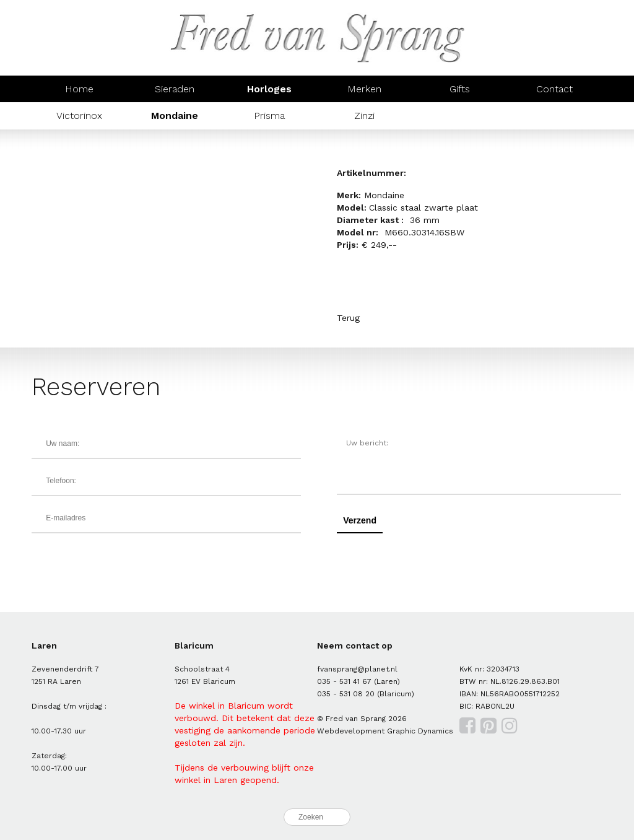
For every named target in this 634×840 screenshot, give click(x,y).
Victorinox (79, 116)
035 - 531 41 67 (344, 681)
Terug (348, 318)
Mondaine (175, 116)
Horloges (269, 89)
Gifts (460, 89)
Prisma (269, 116)
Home (79, 89)
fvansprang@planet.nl (357, 669)
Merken (364, 89)
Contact (554, 89)
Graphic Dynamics (420, 731)
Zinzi (364, 116)
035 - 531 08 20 (346, 694)
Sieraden (175, 89)
